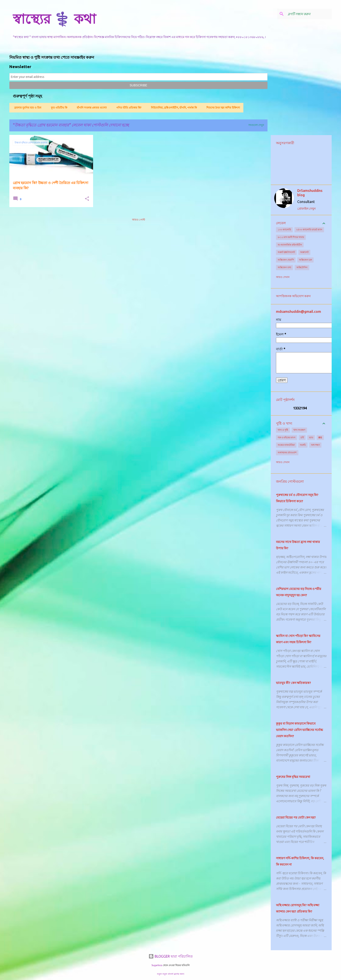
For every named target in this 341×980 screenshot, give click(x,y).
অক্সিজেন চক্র (305, 260)
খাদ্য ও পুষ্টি (283, 430)
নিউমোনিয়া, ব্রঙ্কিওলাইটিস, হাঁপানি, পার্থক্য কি (173, 108)
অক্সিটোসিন (302, 267)
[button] (87, 199)
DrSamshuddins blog (310, 193)
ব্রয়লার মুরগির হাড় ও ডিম (26, 108)
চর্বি (302, 437)
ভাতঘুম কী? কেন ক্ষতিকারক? (293, 683)
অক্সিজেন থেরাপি (286, 260)
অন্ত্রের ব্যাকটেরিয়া (286, 445)
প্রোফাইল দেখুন (306, 209)
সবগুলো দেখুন (256, 125)
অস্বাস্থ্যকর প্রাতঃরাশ (287, 452)
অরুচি (303, 445)
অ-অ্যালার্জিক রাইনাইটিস (290, 245)
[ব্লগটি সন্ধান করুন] (309, 14)
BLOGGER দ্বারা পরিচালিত (171, 956)
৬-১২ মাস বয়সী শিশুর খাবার (291, 237)
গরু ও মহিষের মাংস (287, 437)
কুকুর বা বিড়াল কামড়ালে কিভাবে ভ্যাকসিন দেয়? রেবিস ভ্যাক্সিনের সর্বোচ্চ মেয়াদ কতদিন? (299, 730)
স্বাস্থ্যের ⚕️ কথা (54, 19)
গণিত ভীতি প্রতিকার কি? (128, 108)
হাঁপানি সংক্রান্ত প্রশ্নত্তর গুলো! (90, 108)
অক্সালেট (304, 252)
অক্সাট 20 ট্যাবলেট (286, 252)
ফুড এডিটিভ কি (58, 108)
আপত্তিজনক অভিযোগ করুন (293, 296)
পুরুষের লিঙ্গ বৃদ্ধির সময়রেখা (293, 777)
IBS (320, 437)
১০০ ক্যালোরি (284, 230)
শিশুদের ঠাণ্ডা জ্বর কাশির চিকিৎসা (222, 108)
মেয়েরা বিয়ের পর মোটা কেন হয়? (296, 818)
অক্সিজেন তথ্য (284, 267)
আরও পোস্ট (139, 220)
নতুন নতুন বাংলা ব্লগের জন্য (171, 974)
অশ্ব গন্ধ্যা (315, 445)
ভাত (311, 437)
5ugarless (157, 965)
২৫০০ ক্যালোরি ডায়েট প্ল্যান (309, 230)
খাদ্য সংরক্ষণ (299, 430)
